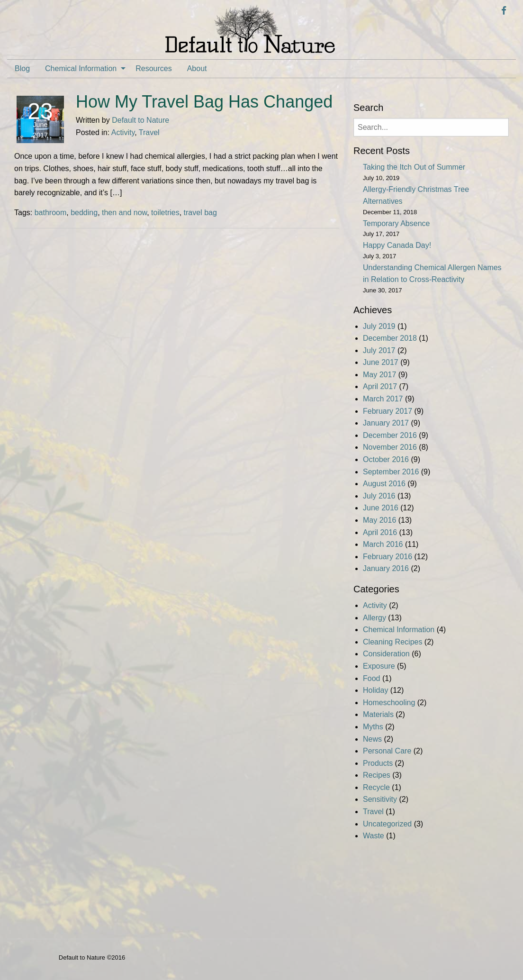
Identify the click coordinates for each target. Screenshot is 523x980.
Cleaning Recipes (392, 642)
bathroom (51, 213)
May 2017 (379, 375)
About (197, 68)
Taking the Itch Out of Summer (414, 167)
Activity (123, 132)
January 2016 (386, 568)
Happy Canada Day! (397, 245)
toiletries (165, 213)
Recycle (376, 787)
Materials (378, 714)
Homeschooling (389, 703)
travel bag (200, 213)
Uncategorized (387, 824)
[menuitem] (22, 69)
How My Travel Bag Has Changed (204, 102)
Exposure (379, 666)
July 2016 (379, 496)
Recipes (377, 775)
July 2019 (379, 326)
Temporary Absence (396, 223)
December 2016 (390, 435)
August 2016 (384, 484)
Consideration (386, 654)
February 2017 (388, 411)
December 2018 (390, 338)
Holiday (375, 690)
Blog (22, 68)
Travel (149, 132)
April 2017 (380, 386)
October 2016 (386, 459)
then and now (124, 213)
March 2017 (383, 399)
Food (371, 678)
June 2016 (381, 508)
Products (378, 763)
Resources (153, 68)
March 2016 (383, 544)
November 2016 (390, 447)
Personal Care (387, 751)
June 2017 (381, 362)
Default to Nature (140, 120)
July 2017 (379, 350)
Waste (374, 836)
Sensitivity (380, 799)
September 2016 (391, 472)
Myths (373, 727)
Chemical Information (81, 68)
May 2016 (379, 520)
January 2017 (386, 423)
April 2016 (380, 532)
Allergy (374, 618)
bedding (84, 213)
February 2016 (388, 557)
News (372, 739)
